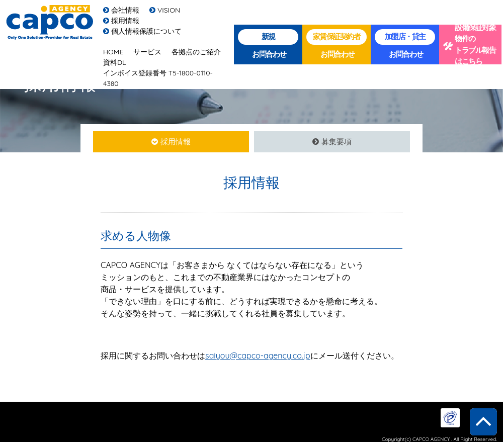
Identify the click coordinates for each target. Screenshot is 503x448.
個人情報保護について (142, 31)
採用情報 (121, 21)
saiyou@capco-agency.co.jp (258, 355)
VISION (165, 10)
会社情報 (121, 10)
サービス (147, 52)
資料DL (115, 62)
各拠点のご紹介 (196, 52)
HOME (113, 52)
